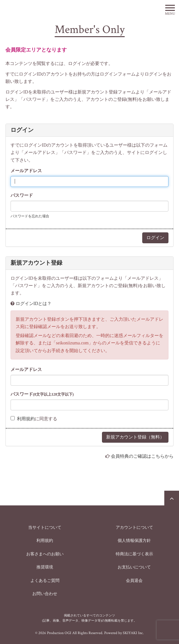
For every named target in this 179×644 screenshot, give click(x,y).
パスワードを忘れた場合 (30, 216)
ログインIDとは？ (34, 304)
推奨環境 (45, 567)
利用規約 (26, 419)
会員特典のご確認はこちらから (142, 456)
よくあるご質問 (45, 580)
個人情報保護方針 (134, 540)
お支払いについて (134, 567)
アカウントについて (134, 527)
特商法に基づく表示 (134, 554)
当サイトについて (45, 527)
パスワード (22, 195)
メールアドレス (26, 171)
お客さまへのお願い (45, 554)
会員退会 (134, 580)
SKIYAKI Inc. (133, 633)
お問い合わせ (45, 594)
